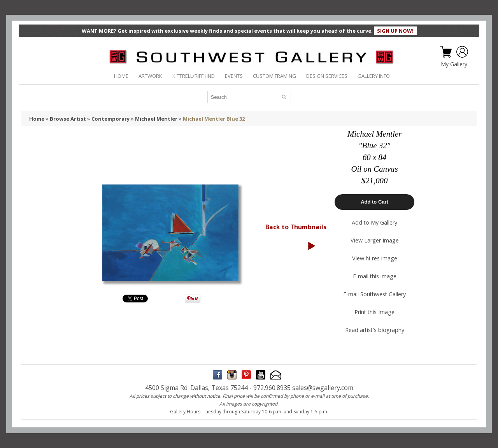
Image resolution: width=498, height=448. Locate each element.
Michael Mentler (156, 119)
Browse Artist (68, 119)
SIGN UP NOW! (395, 31)
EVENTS (234, 76)
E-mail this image (375, 276)
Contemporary (110, 119)
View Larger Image (375, 240)
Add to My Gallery (374, 222)
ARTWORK (150, 76)
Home (37, 119)
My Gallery (454, 64)
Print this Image (374, 312)
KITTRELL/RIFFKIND (194, 76)
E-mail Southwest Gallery (374, 294)
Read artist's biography (375, 330)
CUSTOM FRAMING (274, 76)
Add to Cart (374, 202)
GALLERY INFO (374, 76)
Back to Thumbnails (296, 227)
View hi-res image (375, 258)
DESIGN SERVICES (327, 76)
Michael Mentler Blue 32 (214, 119)
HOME (121, 76)
